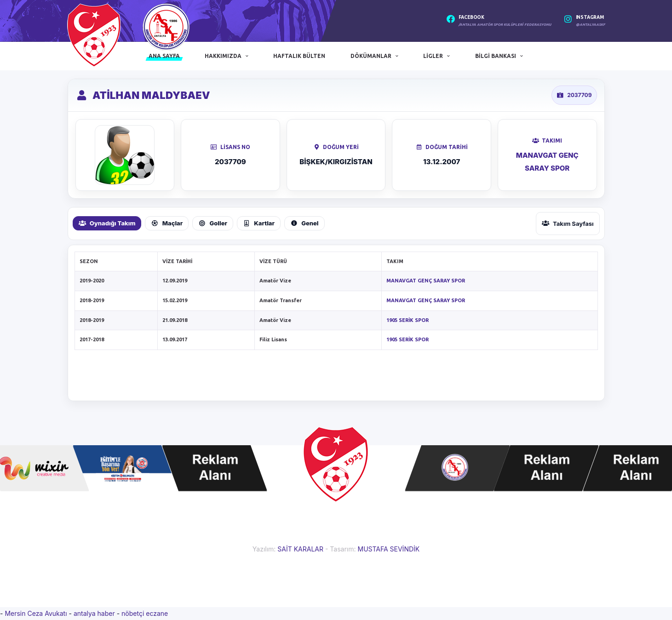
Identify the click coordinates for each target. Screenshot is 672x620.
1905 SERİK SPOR (408, 320)
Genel (304, 223)
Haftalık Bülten (299, 56)
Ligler (433, 56)
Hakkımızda (223, 56)
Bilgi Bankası (496, 56)
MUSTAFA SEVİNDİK (388, 549)
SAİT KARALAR (300, 549)
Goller (213, 223)
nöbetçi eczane (145, 613)
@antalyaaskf (591, 25)
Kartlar (259, 223)
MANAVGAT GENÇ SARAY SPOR (426, 281)
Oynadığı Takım (107, 223)
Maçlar (167, 223)
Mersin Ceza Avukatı (37, 613)
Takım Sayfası (568, 224)
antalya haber (95, 613)
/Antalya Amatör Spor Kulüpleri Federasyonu (505, 25)
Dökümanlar (371, 56)
